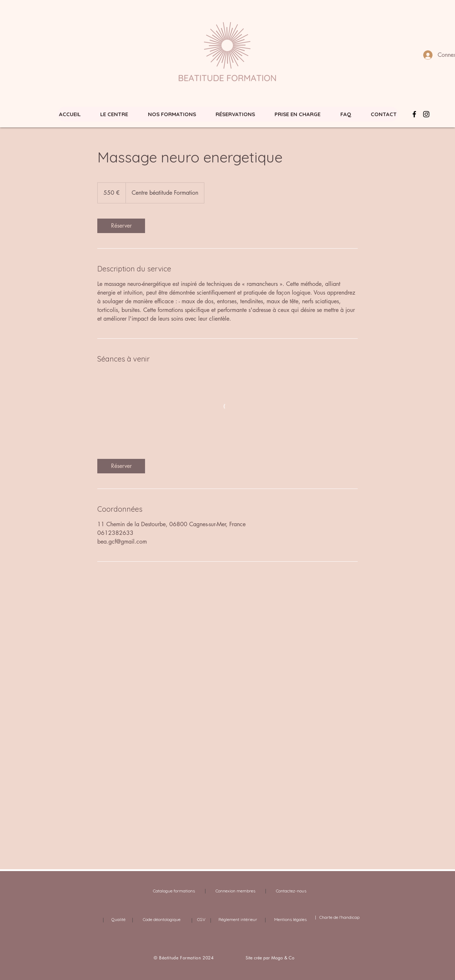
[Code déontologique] (162, 920)
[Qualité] (118, 920)
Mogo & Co (283, 958)
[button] (172, 114)
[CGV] (201, 920)
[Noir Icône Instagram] (426, 114)
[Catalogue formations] (174, 891)
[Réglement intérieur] (238, 920)
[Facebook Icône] (414, 114)
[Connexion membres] (235, 891)
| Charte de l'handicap (337, 917)
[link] (121, 226)
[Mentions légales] (290, 920)
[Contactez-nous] (291, 891)
